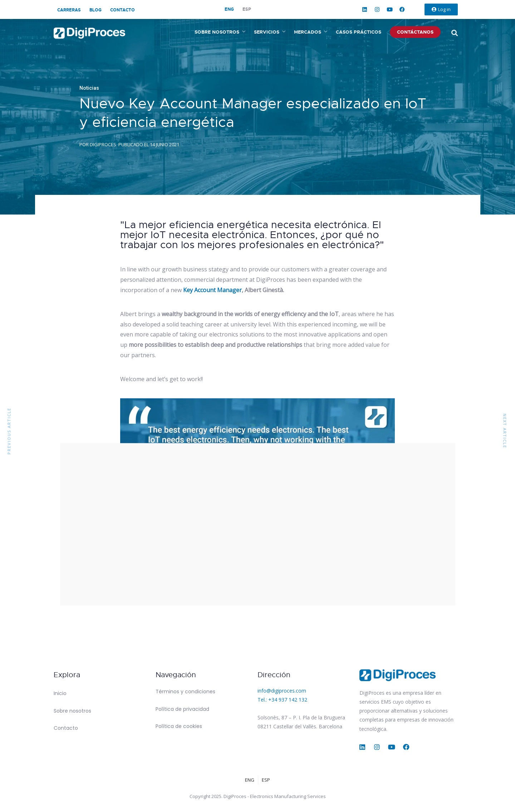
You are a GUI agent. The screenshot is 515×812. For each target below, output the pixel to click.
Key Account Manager (212, 290)
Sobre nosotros (217, 32)
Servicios (267, 32)
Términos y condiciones (185, 692)
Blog (95, 10)
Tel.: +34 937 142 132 (282, 700)
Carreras (69, 10)
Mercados (308, 32)
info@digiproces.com (282, 691)
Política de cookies (179, 726)
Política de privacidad (182, 709)
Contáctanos (415, 32)
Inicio (60, 693)
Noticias (89, 88)
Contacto (122, 10)
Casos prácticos (359, 32)
